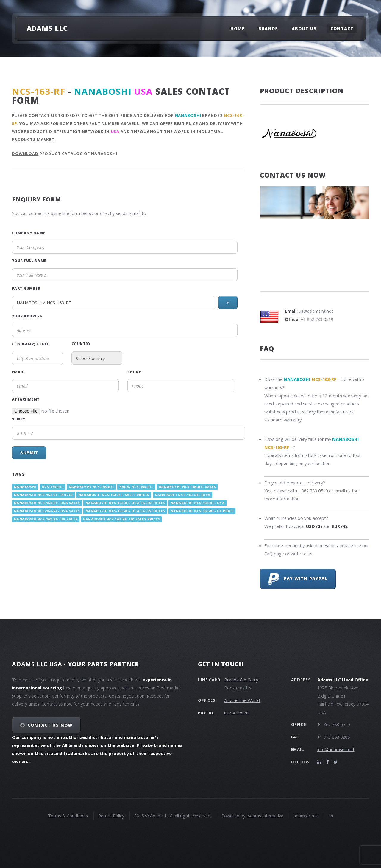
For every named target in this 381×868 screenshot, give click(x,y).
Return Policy (111, 816)
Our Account (236, 713)
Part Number (26, 288)
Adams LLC (47, 28)
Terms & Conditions (68, 816)
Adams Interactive (265, 816)
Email (18, 372)
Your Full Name (29, 261)
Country (81, 344)
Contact (342, 28)
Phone (134, 372)
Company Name (29, 233)
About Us (304, 28)
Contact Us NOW (50, 725)
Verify (19, 419)
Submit (29, 453)
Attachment (26, 399)
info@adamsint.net (336, 749)
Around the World (242, 700)
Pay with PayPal (298, 579)
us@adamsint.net (316, 311)
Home (238, 28)
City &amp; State (31, 344)
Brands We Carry (241, 680)
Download (25, 154)
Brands (268, 28)
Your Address (27, 316)
